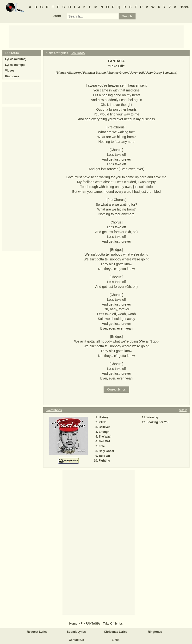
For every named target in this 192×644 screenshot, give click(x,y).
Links (116, 640)
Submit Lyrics (76, 632)
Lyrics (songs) (15, 65)
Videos (10, 71)
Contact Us (76, 640)
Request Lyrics (37, 632)
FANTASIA (78, 53)
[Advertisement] (96, 36)
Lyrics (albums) (16, 59)
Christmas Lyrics (116, 632)
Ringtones (12, 76)
